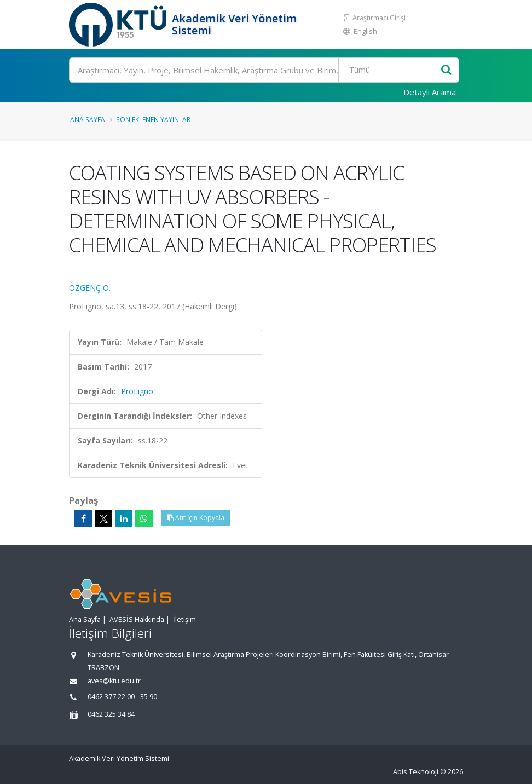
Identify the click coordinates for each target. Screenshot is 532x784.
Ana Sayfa (88, 119)
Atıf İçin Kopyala (196, 518)
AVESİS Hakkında (137, 619)
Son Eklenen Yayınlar (153, 119)
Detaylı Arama (430, 92)
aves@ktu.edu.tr (114, 681)
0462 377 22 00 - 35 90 (122, 697)
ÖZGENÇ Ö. (90, 288)
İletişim (184, 619)
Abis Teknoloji (416, 772)
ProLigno (137, 391)
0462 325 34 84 (111, 714)
